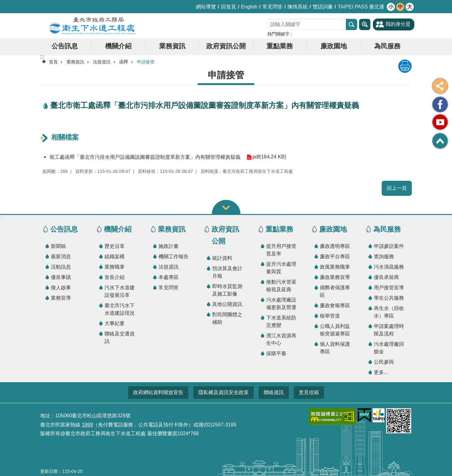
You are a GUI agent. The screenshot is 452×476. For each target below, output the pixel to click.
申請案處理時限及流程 (389, 330)
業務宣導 (61, 298)
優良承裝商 (386, 277)
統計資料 (222, 258)
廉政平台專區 (335, 257)
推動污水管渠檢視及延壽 (281, 286)
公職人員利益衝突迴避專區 (335, 330)
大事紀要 (115, 323)
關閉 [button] (226, 207)
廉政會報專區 (335, 305)
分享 (440, 86)
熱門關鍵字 (278, 34)
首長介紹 (115, 277)
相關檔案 (65, 137)
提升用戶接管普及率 (281, 250)
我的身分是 (398, 24)
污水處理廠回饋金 (389, 348)
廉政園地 (334, 46)
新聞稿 (58, 246)
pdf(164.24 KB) (269, 157)
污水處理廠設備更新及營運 (281, 304)
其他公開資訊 (227, 304)
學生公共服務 (389, 298)
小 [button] (391, 7)
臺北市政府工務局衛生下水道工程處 (93, 26)
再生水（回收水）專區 (389, 312)
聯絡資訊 (274, 392)
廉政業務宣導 (335, 277)
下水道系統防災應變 (281, 321)
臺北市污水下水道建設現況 (120, 309)
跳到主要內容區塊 (3, 3)
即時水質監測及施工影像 (227, 290)
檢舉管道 (330, 316)
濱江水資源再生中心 (281, 339)
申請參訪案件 (389, 246)
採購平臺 (276, 353)
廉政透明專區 (335, 246)
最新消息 (61, 257)
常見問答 (272, 7)
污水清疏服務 (389, 267)
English (249, 7)
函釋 (124, 62)
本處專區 (169, 277)
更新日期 (49, 471)
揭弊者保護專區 (335, 291)
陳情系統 (298, 7)
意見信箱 (309, 392)
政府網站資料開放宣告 (158, 392)
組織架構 (115, 257)
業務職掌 (115, 267)
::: (2, 218)
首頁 (53, 62)
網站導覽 (206, 7)
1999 (87, 425)
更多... (381, 372)
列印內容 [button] (405, 66)
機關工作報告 (174, 257)
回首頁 (229, 7)
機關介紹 (118, 46)
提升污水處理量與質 (281, 268)
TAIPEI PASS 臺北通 (361, 7)
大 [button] (410, 7)
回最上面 (440, 141)
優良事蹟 (61, 277)
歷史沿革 (115, 246)
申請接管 (146, 62)
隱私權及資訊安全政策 (223, 392)
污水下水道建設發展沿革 (120, 291)
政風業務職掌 (335, 267)
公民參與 (384, 362)
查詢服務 (384, 257)
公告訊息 (65, 46)
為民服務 (387, 46)
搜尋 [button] (352, 24)
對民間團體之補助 (227, 318)
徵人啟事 (61, 288)
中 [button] (400, 7)
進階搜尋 (365, 24)
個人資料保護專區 (335, 348)
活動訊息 (61, 267)
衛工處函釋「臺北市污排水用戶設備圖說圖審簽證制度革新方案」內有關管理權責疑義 (145, 157)
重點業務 (280, 46)
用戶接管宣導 (389, 288)
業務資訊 (172, 46)
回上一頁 (397, 188)
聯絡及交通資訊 (120, 337)
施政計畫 (169, 246)
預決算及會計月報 (227, 272)
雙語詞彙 (323, 7)
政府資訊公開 (226, 46)
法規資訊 (102, 62)
